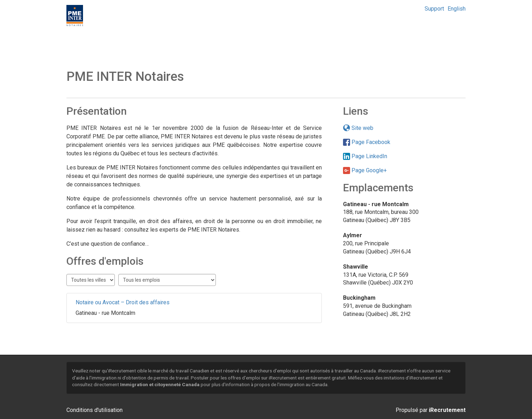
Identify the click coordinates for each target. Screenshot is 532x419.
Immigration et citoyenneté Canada (160, 384)
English (457, 9)
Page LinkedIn (365, 156)
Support (434, 9)
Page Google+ (365, 170)
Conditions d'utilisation (94, 410)
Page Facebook (367, 142)
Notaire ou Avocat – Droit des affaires (123, 302)
